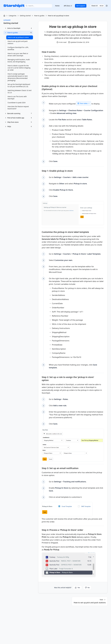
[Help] (107, 6)
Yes (77, 587)
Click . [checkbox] (53, 161)
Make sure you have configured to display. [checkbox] (75, 103)
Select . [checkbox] (61, 260)
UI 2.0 (101, 6)
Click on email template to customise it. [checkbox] (66, 497)
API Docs (68, 6)
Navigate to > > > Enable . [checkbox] (70, 112)
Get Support (81, 6)
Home (57, 6)
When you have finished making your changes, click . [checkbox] (73, 366)
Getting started (25, 16)
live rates (84, 103)
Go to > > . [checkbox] (69, 177)
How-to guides (39, 16)
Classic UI (95, 6)
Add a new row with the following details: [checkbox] (76, 140)
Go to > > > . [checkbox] (75, 254)
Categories (13, 16)
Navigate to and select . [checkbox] (69, 184)
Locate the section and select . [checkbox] (71, 120)
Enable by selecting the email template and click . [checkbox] (74, 489)
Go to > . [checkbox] (59, 399)
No (87, 587)
